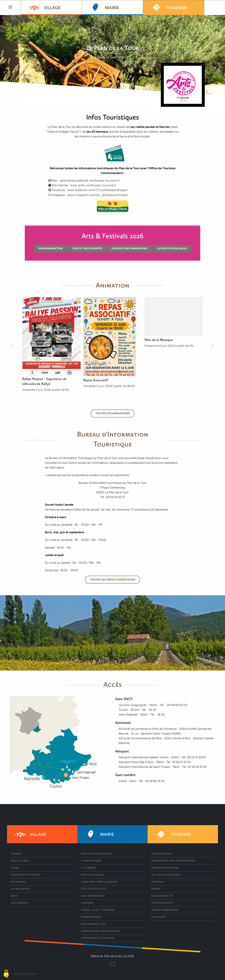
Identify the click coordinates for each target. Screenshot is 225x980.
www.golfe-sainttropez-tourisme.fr (93, 185)
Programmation (51, 249)
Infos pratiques (19, 903)
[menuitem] (51, 8)
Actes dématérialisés (93, 896)
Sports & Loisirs (20, 861)
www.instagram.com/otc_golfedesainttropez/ (98, 195)
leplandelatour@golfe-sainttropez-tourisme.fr (90, 181)
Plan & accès (159, 917)
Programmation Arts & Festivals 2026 (173, 861)
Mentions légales (25, 974)
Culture (15, 868)
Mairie (104, 7)
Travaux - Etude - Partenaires (98, 910)
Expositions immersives (129, 249)
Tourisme (169, 7)
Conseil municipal (91, 861)
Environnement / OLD (93, 924)
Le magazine (88, 868)
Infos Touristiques (161, 854)
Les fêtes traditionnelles (165, 910)
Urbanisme (87, 903)
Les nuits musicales (172, 249)
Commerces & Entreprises (26, 875)
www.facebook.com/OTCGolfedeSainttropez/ (97, 190)
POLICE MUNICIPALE (94, 889)
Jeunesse (16, 854)
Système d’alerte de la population (100, 931)
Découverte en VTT (162, 896)
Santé (14, 896)
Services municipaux (92, 875)
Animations (158, 882)
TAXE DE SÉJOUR (162, 903)
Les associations (20, 889)
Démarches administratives (97, 854)
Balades (156, 889)
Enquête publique (91, 917)
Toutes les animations (113, 413)
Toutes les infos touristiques (113, 580)
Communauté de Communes (98, 938)
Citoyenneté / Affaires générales (99, 882)
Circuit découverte (87, 249)
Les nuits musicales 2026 (166, 875)
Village (44, 7)
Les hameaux (18, 882)
